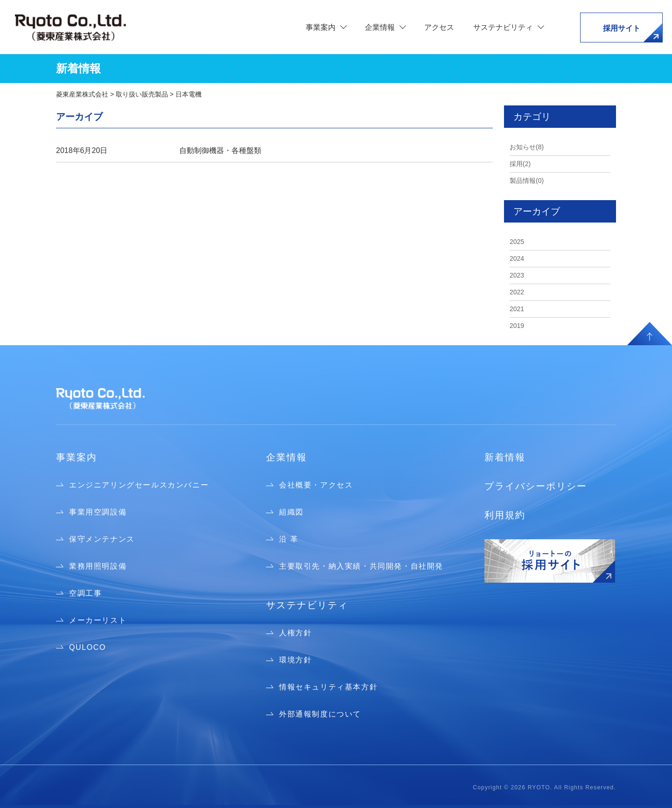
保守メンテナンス (102, 539)
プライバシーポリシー (536, 486)
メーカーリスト (98, 620)
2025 (517, 242)
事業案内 (77, 457)
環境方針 (295, 660)
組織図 (291, 512)
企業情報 (287, 457)
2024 (517, 258)
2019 (517, 326)
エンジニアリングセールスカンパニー (139, 485)
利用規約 (505, 515)
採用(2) (520, 164)
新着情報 (505, 457)
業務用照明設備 (98, 566)
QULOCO (87, 647)
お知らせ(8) (527, 147)
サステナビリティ (307, 605)
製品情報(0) (527, 181)
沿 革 (289, 539)
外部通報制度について (320, 714)
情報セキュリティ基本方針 (328, 687)
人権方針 (295, 633)
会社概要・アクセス (316, 485)
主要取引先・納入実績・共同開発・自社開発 (361, 566)
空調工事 (85, 593)
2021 (517, 309)
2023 (517, 275)
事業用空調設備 (98, 512)
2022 (517, 292)
